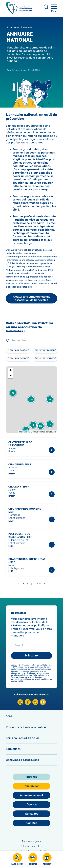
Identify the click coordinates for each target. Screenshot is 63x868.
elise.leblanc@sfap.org (20, 287)
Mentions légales (32, 841)
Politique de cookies (32, 846)
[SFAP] (19, 14)
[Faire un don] (17, 860)
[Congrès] (33, 860)
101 (39, 583)
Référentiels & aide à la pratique (27, 727)
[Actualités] (32, 814)
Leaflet (23, 432)
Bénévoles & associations (22, 760)
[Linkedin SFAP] (20, 704)
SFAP (9, 716)
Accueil (10, 27)
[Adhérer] (47, 860)
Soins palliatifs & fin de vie (23, 738)
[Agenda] (32, 805)
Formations (13, 749)
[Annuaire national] (32, 795)
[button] (13, 393)
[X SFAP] (35, 704)
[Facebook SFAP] (28, 704)
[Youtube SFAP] (43, 704)
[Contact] (32, 823)
